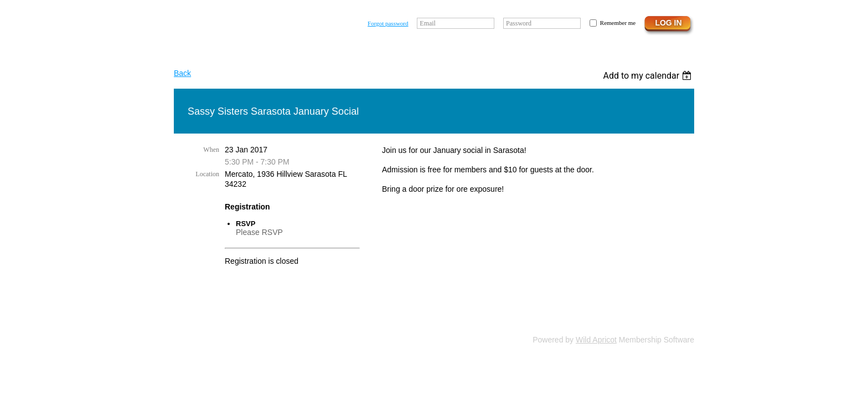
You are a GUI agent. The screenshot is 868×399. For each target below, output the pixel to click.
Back (182, 73)
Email (428, 23)
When (211, 150)
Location (207, 174)
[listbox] (649, 76)
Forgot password (388, 23)
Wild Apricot (596, 340)
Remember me (618, 23)
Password (519, 23)
